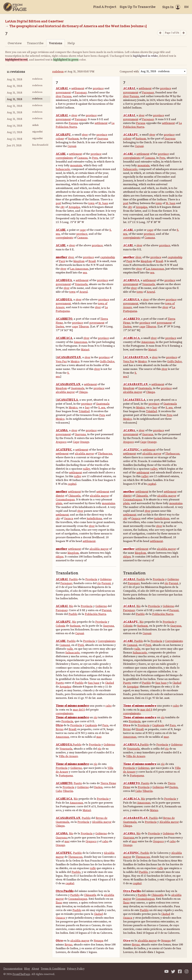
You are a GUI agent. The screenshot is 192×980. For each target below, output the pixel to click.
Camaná (65, 645)
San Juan (94, 683)
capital (72, 484)
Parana (67, 96)
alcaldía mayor (65, 392)
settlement (78, 88)
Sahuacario (63, 169)
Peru (95, 158)
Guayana (103, 139)
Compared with (129, 72)
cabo (109, 706)
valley (86, 469)
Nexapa (99, 941)
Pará (62, 261)
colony (60, 139)
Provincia (91, 579)
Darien (60, 327)
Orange (85, 442)
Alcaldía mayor (102, 822)
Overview (15, 43)
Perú (81, 645)
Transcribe (35, 43)
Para (105, 725)
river (59, 96)
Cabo (59, 791)
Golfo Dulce (107, 361)
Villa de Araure (68, 756)
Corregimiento (107, 641)
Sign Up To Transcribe (138, 7)
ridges (60, 557)
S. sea (102, 408)
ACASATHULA (67, 400)
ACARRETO (64, 319)
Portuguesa (66, 776)
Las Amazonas (79, 269)
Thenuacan (75, 857)
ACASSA (62, 430)
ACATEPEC (64, 450)
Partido (75, 895)
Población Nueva (95, 614)
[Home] (15, 7)
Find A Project (105, 7)
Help (71, 43)
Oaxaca (69, 518)
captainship (108, 257)
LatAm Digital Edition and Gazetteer (34, 21)
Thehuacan (105, 454)
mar (99, 737)
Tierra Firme (108, 783)
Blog (27, 969)
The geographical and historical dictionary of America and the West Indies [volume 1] (78, 26)
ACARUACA (64, 338)
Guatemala (78, 388)
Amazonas (80, 342)
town (91, 203)
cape (83, 230)
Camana (82, 158)
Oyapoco (91, 841)
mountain (76, 165)
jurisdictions (94, 518)
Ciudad (110, 683)
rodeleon (58, 72)
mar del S (79, 710)
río (99, 583)
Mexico (75, 361)
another (62, 257)
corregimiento (64, 158)
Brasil (92, 261)
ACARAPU (63, 135)
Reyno (60, 729)
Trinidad (84, 411)
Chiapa (83, 392)
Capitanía (91, 725)
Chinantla (74, 496)
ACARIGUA (64, 280)
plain (59, 503)
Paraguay (81, 93)
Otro (59, 725)
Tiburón (68, 791)
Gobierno (106, 579)
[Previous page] (160, 33)
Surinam (73, 139)
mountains (108, 503)
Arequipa (74, 207)
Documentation (13, 969)
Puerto (60, 683)
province (98, 88)
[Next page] (184, 33)
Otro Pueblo (65, 891)
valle (70, 649)
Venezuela (81, 284)
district (60, 496)
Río (71, 606)
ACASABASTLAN (68, 384)
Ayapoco (61, 442)
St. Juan (103, 203)
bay (87, 408)
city (62, 207)
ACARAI (62, 88)
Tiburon (84, 327)
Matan (154, 810)
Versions (56, 43)
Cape (76, 442)
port (58, 203)
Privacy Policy (76, 969)
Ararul (83, 292)
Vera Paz (61, 361)
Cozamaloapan (65, 500)
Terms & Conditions (53, 969)
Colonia (61, 626)
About (35, 969)
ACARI (61, 154)
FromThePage (21, 974)
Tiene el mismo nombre (72, 706)
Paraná (106, 583)
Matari (85, 350)
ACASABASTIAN (69, 357)
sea (85, 273)
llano (59, 903)
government (63, 93)
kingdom (79, 261)
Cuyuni (72, 146)
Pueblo (73, 579)
